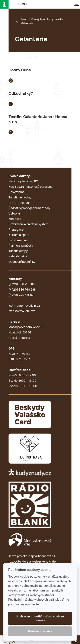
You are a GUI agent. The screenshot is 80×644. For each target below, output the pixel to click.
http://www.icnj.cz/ (22, 311)
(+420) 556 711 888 (22, 284)
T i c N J (22, 4)
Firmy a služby (55, 19)
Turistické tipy (18, 251)
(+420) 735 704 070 (22, 295)
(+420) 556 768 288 (22, 290)
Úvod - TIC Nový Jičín (33, 19)
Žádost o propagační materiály (29, 208)
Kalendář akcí (18, 257)
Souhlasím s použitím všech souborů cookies (40, 618)
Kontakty (15, 219)
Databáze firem (19, 240)
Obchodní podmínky (22, 262)
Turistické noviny (20, 198)
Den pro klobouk (19, 203)
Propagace (16, 230)
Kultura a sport (19, 235)
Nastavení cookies (40, 631)
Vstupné (14, 214)
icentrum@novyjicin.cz (24, 306)
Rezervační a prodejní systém (28, 224)
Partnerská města (21, 246)
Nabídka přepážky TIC (23, 182)
